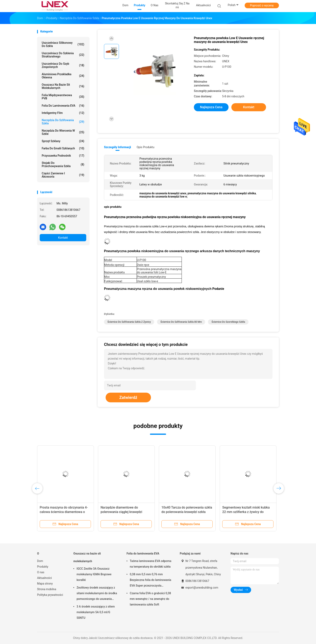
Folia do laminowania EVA (63, 106)
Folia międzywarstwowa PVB (63, 97)
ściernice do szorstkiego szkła (228, 322)
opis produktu (146, 147)
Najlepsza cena (211, 107)
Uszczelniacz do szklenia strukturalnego (63, 55)
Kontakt (63, 238)
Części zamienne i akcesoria (63, 175)
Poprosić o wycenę (262, 5)
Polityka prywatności (50, 595)
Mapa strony (45, 584)
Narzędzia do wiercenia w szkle (63, 132)
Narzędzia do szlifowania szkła (63, 122)
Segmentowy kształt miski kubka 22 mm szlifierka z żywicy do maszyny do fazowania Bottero (246, 512)
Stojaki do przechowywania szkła (63, 164)
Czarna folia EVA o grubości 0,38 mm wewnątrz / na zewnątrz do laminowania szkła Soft (150, 599)
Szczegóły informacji (117, 147)
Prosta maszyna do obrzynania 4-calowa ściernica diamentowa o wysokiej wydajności (64, 512)
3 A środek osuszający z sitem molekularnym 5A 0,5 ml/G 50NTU (96, 612)
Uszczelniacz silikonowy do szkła (63, 44)
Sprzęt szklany (63, 141)
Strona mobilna (47, 589)
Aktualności (44, 578)
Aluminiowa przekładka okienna (63, 76)
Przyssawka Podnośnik (63, 156)
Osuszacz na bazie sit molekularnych (63, 86)
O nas (41, 572)
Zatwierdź (128, 397)
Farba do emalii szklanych (63, 148)
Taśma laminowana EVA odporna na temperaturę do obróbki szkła (151, 564)
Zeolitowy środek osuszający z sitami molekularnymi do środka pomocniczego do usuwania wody (97, 594)
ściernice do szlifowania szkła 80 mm (181, 322)
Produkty (43, 567)
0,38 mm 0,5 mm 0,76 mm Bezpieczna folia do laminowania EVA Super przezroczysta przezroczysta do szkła (150, 581)
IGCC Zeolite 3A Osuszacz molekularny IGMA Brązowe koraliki (94, 574)
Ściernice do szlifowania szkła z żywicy (129, 322)
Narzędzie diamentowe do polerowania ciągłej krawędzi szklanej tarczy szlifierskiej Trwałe (125, 512)
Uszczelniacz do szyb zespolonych (63, 65)
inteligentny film (63, 113)
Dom (40, 561)
